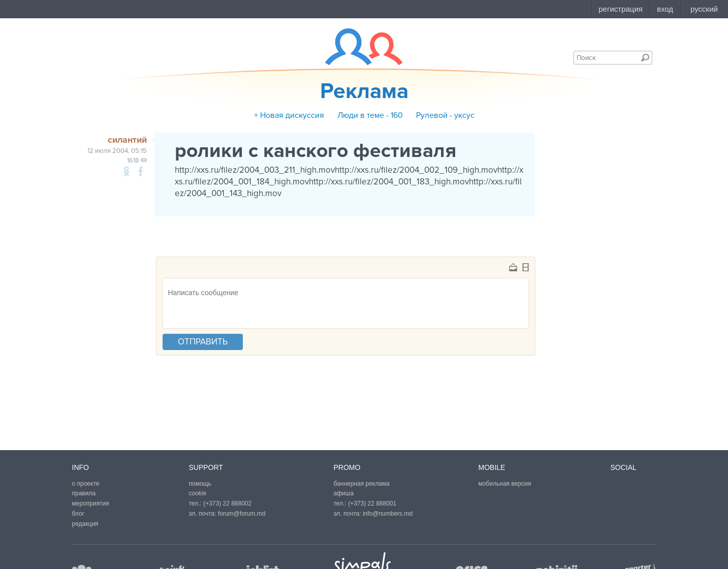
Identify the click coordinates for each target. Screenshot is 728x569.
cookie (198, 493)
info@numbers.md (388, 514)
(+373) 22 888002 (227, 503)
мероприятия (91, 503)
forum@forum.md (242, 514)
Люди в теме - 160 (370, 115)
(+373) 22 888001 (372, 503)
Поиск (645, 57)
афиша (344, 493)
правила (84, 493)
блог (78, 514)
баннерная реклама (362, 484)
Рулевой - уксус (445, 115)
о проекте (86, 484)
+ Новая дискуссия (289, 115)
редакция (85, 524)
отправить (203, 342)
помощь (200, 484)
